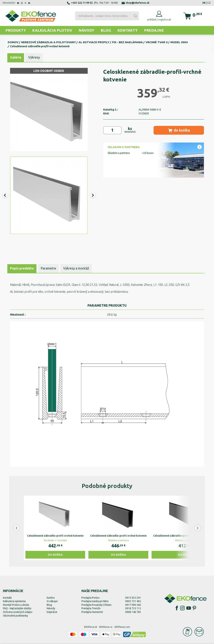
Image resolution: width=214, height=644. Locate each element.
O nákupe (52, 601)
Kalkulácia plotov (52, 30)
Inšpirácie (52, 612)
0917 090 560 (133, 605)
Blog (106, 30)
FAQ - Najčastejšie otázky (17, 608)
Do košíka (55, 555)
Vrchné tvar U (157, 42)
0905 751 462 (133, 601)
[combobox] (107, 16)
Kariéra (51, 598)
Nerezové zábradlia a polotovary (49, 42)
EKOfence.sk (91, 627)
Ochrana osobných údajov (18, 612)
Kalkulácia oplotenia (14, 601)
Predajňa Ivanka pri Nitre (95, 601)
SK (204, 3)
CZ (209, 3)
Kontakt (7, 598)
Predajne (154, 30)
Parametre (48, 268)
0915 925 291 (133, 598)
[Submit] (135, 16)
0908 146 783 (133, 612)
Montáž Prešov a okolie (16, 605)
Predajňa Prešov (91, 598)
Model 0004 (179, 42)
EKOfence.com (122, 627)
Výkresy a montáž (76, 268)
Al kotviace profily (94, 42)
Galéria (16, 57)
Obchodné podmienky (15, 616)
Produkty (16, 30)
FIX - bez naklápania (127, 42)
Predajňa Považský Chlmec (97, 605)
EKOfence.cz (106, 627)
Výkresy (34, 57)
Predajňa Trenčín (91, 608)
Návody (86, 30)
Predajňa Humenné (92, 612)
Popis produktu (22, 268)
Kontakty (128, 30)
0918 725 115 (133, 608)
